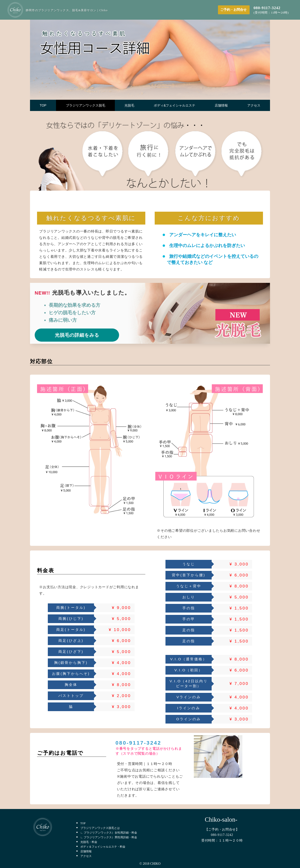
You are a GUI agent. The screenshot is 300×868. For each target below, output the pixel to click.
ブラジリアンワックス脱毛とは (100, 828)
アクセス (86, 856)
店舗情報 (86, 851)
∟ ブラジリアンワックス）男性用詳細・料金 (109, 837)
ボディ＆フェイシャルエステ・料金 (103, 847)
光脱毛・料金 (89, 842)
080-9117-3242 (139, 743)
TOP (83, 823)
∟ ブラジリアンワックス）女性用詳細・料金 (109, 833)
